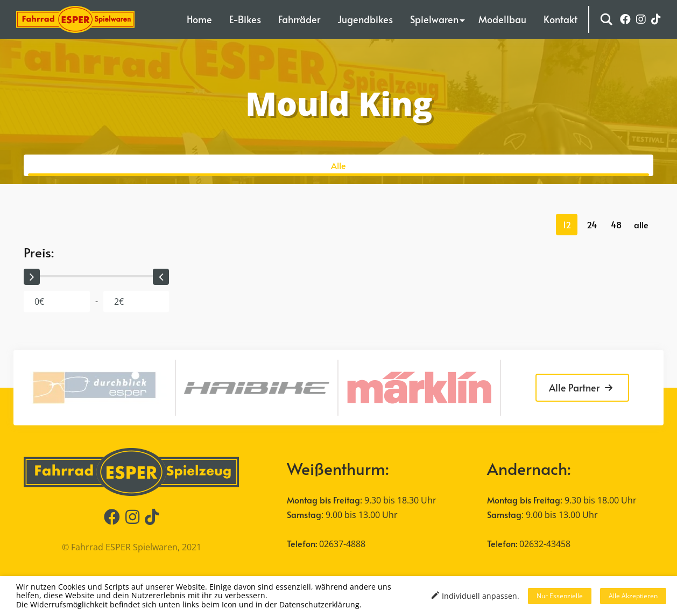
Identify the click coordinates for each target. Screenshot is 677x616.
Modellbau (502, 19)
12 (567, 225)
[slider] (32, 277)
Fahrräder (299, 19)
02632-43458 (545, 544)
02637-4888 (342, 544)
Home (199, 19)
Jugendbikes (365, 19)
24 (592, 225)
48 (616, 225)
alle (641, 225)
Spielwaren (434, 19)
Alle (338, 165)
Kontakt (560, 19)
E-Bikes (245, 19)
